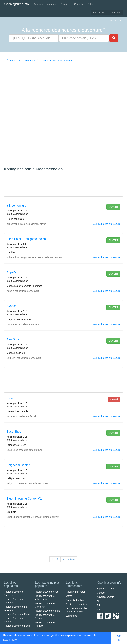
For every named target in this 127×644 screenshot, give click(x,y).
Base (10, 398)
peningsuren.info (16, 4)
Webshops (71, 616)
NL (99, 601)
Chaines (65, 4)
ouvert (113, 207)
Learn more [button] (10, 640)
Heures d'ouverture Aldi (47, 592)
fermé (114, 400)
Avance (12, 306)
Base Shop (14, 432)
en (121, 20)
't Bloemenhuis (16, 206)
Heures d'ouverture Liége (17, 626)
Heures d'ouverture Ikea (47, 611)
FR (99, 605)
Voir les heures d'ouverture (107, 224)
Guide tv (79, 4)
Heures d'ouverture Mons (17, 614)
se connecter (115, 13)
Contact (101, 593)
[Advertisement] (29, 113)
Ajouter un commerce (45, 4)
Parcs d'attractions (75, 600)
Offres (91, 4)
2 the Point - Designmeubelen (26, 239)
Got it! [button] (119, 638)
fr (116, 20)
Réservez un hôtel (75, 592)
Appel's (11, 272)
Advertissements (106, 597)
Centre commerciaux (77, 604)
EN (99, 609)
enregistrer (99, 13)
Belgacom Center (18, 465)
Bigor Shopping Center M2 (24, 499)
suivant (72, 559)
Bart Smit (13, 339)
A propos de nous (106, 589)
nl (111, 20)
